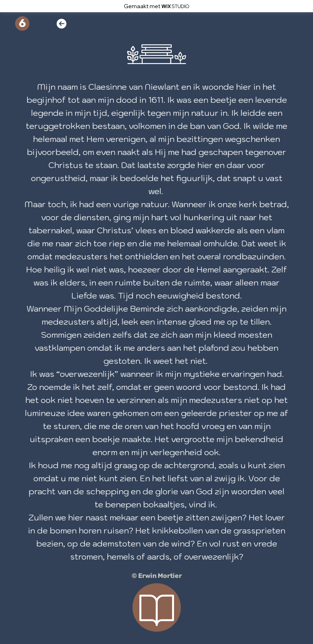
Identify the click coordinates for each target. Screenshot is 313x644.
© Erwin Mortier (157, 576)
